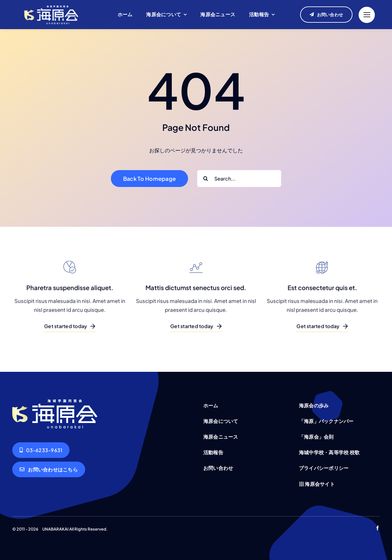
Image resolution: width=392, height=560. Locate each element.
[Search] (206, 179)
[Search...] (239, 179)
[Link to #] (367, 15)
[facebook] (377, 528)
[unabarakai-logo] (51, 5)
